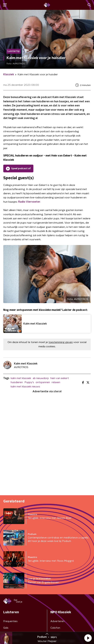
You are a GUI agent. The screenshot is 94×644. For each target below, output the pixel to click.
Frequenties (10, 621)
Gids (6, 628)
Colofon (55, 628)
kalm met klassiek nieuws (25, 387)
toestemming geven (61, 342)
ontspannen (43, 382)
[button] (88, 638)
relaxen (56, 382)
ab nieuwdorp (41, 378)
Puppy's (29, 382)
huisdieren (17, 382)
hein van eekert (60, 378)
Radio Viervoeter (29, 202)
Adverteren (57, 621)
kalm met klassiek (21, 378)
